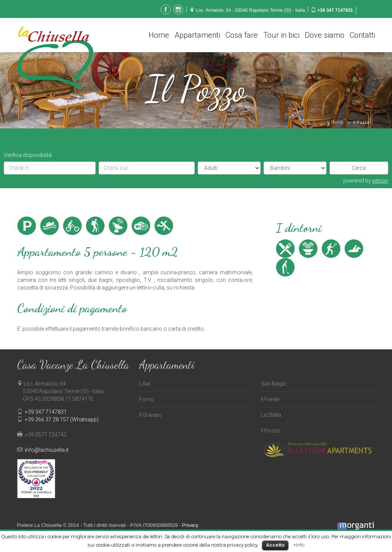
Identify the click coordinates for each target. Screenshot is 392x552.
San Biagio (274, 384)
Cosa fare (242, 35)
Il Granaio (150, 415)
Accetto (275, 545)
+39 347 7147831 (335, 10)
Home (159, 35)
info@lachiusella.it (47, 450)
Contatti (362, 35)
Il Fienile (270, 399)
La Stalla (271, 415)
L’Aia (145, 384)
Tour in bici (281, 35)
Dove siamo (325, 35)
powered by (366, 181)
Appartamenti (197, 35)
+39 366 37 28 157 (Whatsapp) (62, 419)
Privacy (190, 525)
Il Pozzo (361, 122)
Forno (146, 399)
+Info (299, 545)
